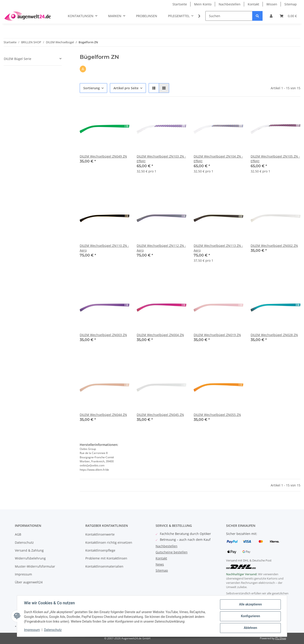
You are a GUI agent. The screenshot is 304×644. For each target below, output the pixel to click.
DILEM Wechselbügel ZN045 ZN (160, 415)
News (160, 564)
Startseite (180, 4)
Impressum (23, 574)
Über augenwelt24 (29, 582)
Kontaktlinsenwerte (100, 534)
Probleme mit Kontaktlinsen (106, 558)
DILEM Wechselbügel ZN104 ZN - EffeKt (218, 159)
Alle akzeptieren (250, 605)
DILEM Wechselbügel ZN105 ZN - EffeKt (275, 159)
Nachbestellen (230, 4)
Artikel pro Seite (126, 88)
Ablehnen (250, 628)
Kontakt (253, 4)
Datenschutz (24, 542)
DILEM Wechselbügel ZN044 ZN (103, 415)
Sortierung (92, 88)
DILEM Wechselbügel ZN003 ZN (103, 335)
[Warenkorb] (288, 16)
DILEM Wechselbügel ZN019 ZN (217, 335)
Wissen (272, 4)
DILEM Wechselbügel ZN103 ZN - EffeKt (161, 159)
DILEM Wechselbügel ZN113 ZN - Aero (218, 248)
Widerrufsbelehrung (30, 558)
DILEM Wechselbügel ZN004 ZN (160, 335)
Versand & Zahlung (29, 550)
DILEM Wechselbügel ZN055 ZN (217, 415)
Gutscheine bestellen (172, 552)
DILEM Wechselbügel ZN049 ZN (103, 156)
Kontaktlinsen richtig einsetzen (109, 542)
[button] (271, 16)
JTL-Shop (281, 638)
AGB (18, 534)
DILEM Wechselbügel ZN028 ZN (274, 335)
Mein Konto (203, 4)
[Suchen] (229, 16)
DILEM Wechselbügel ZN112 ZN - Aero (161, 248)
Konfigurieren (250, 616)
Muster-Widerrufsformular (35, 566)
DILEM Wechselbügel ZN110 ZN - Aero (104, 248)
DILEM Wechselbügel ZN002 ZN (274, 246)
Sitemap (291, 4)
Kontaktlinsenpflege (100, 550)
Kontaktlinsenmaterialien (104, 566)
